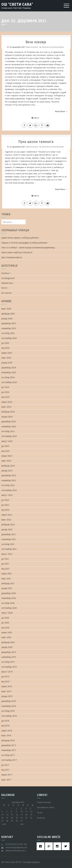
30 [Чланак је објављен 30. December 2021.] (17, 821)
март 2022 (6, 520)
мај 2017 (5, 770)
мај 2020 (5, 628)
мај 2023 (5, 451)
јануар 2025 (7, 363)
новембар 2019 (9, 657)
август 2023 (7, 441)
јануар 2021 (7, 588)
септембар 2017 (9, 760)
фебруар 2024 (8, 412)
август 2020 (7, 613)
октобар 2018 (8, 711)
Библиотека (7, 283)
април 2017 (7, 775)
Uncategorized (8, 278)
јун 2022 (5, 505)
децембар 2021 (9, 534)
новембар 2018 (9, 706)
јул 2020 (5, 618)
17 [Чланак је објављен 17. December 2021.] (22, 815)
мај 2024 (5, 397)
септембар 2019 (9, 667)
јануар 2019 (7, 696)
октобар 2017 (8, 755)
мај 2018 (5, 726)
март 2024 (6, 407)
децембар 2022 (9, 475)
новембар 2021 (9, 539)
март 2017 (6, 780)
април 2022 (7, 515)
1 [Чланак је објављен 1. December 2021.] (11, 809)
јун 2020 (5, 623)
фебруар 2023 (8, 466)
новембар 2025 (9, 328)
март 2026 (6, 309)
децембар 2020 (9, 593)
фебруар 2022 (8, 524)
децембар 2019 (9, 652)
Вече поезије (36, 42)
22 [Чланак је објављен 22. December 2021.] (12, 818)
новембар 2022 (9, 480)
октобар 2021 (8, 544)
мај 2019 (5, 681)
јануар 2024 (7, 417)
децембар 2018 (9, 701)
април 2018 (7, 731)
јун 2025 (5, 343)
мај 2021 (5, 569)
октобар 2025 (8, 333)
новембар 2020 (9, 598)
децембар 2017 (9, 745)
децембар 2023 (9, 421)
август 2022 (7, 495)
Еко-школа (6, 293)
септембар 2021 (9, 549)
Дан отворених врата (12, 257)
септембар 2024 (9, 382)
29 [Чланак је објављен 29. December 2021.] (12, 821)
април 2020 (7, 632)
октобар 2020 (8, 603)
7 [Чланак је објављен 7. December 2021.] (7, 812)
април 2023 (7, 456)
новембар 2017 (9, 750)
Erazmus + (6, 273)
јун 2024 (5, 392)
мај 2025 (5, 348)
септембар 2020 (9, 608)
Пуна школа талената (36, 142)
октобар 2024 (8, 377)
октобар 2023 (8, 431)
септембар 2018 (9, 716)
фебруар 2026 (8, 314)
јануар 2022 (7, 529)
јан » (22, 824)
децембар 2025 (9, 323)
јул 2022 (5, 500)
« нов (4, 824)
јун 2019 (5, 677)
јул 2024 (5, 387)
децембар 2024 (9, 368)
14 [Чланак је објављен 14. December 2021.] (7, 815)
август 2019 (7, 672)
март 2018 (6, 735)
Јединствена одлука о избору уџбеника (20, 238)
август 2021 (7, 554)
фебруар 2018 (8, 740)
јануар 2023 (7, 471)
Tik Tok (40, 813)
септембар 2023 (9, 436)
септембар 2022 (9, 490)
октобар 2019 (8, 662)
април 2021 (7, 574)
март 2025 (6, 358)
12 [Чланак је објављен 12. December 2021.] (31, 812)
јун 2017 (5, 765)
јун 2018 (5, 721)
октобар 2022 (8, 485)
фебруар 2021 (8, 583)
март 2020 (6, 637)
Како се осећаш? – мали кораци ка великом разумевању (28, 247)
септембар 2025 (9, 338)
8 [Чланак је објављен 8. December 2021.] (11, 812)
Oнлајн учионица (44, 802)
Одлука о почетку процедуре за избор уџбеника (24, 243)
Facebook (41, 818)
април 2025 (7, 353)
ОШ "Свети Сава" (17, 4)
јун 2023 (5, 446)
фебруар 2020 (8, 642)
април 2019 (7, 686)
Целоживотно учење (46, 807)
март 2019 (6, 691)
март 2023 (6, 461)
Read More (61, 111)
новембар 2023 (9, 426)
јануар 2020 (7, 647)
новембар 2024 (9, 372)
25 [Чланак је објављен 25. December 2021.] (26, 818)
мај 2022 (5, 510)
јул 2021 (5, 559)
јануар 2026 (7, 318)
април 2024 (7, 402)
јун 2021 (5, 564)
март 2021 (6, 579)
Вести (36, 118)
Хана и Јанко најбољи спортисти (17, 252)
